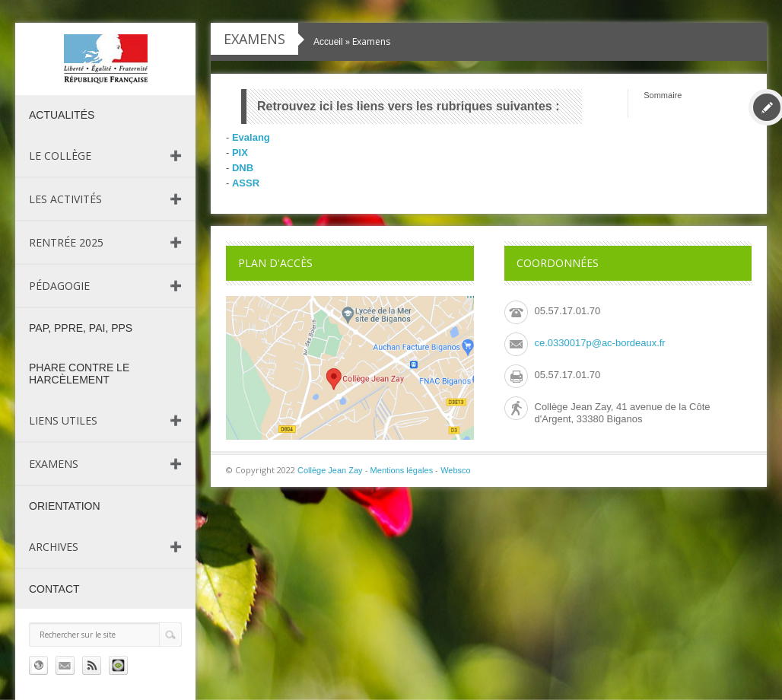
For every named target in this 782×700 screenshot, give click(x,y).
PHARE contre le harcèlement (79, 374)
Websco (456, 470)
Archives (54, 547)
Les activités (65, 199)
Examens (54, 464)
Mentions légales (402, 470)
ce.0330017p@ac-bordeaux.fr (600, 343)
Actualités (62, 115)
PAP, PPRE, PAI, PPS (81, 328)
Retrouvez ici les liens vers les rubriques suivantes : (408, 106)
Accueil (328, 42)
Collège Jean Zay (330, 470)
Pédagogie (59, 286)
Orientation (65, 506)
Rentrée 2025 (66, 242)
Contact (54, 589)
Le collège (60, 156)
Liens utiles (63, 420)
